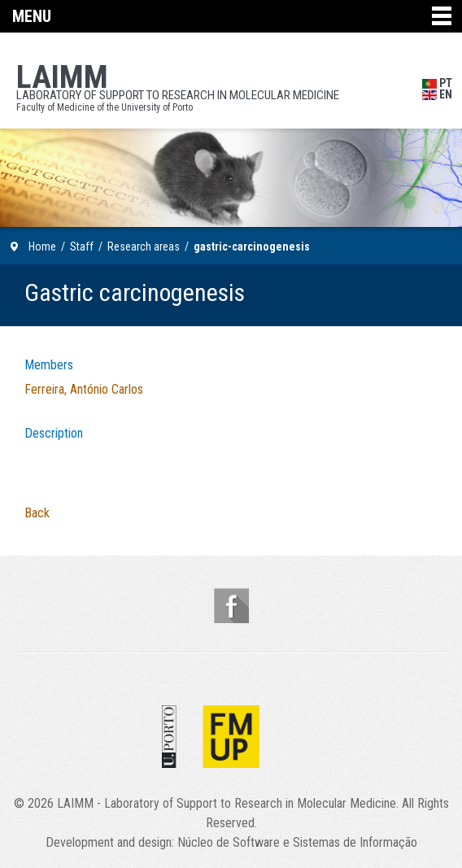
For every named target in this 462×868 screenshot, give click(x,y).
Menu (32, 16)
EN (437, 94)
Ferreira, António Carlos (84, 389)
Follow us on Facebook (231, 606)
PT (437, 83)
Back (37, 513)
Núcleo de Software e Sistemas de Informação (297, 842)
